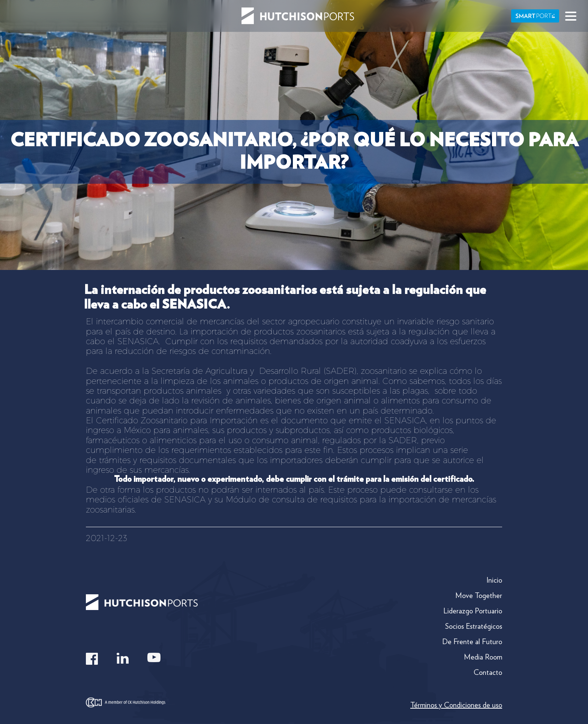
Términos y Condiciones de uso (456, 705)
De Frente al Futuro (472, 642)
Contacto (488, 672)
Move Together (479, 595)
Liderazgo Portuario (473, 611)
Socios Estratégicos (474, 626)
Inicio (494, 580)
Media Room (483, 657)
